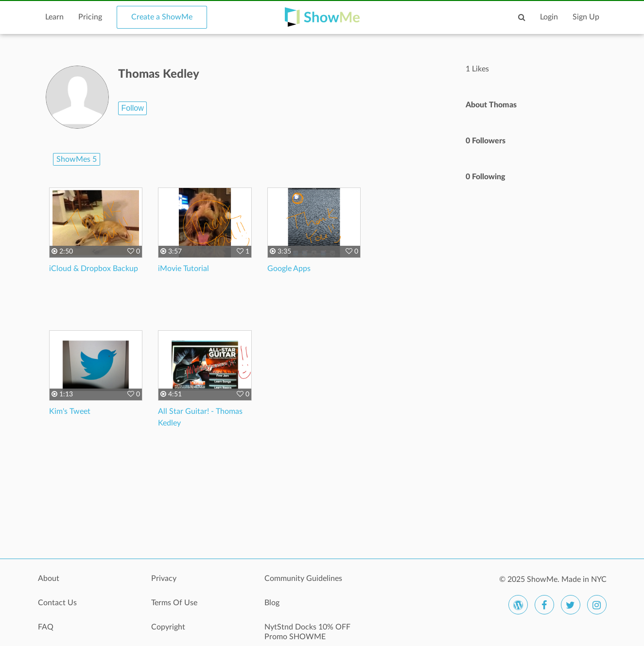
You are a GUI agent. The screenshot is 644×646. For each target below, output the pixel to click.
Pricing (90, 17)
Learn (54, 17)
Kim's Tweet (70, 411)
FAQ (46, 627)
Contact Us (57, 603)
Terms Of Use (174, 603)
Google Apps (289, 269)
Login (549, 17)
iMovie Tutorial (183, 269)
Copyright (168, 627)
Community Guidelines (303, 578)
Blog (272, 603)
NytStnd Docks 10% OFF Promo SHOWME (307, 632)
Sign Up (586, 17)
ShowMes (77, 159)
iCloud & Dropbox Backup (94, 269)
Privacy (164, 578)
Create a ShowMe (162, 17)
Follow (132, 108)
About (49, 578)
